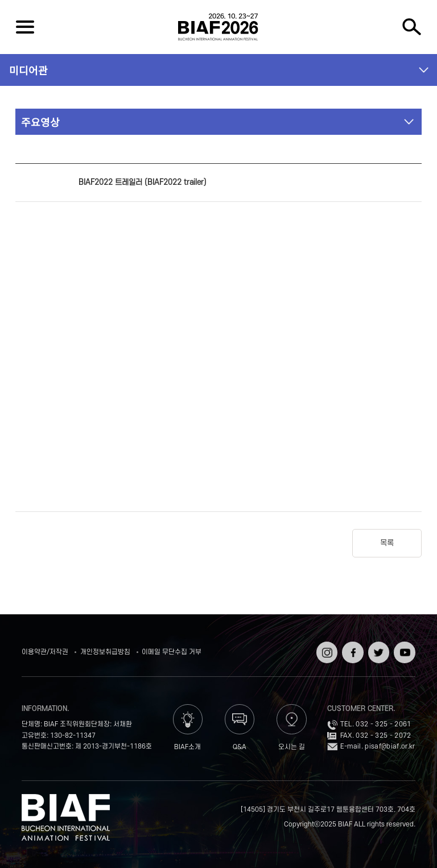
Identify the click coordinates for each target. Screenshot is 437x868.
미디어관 (28, 70)
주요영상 (40, 122)
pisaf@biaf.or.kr (390, 747)
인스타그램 (326, 649)
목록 (387, 543)
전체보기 (25, 27)
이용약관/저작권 (45, 652)
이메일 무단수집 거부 (172, 652)
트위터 (378, 645)
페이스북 (351, 649)
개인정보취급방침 (105, 652)
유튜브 (403, 645)
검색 (412, 27)
